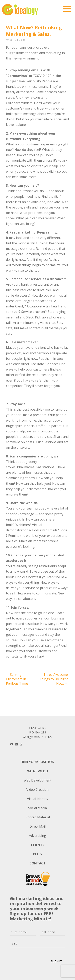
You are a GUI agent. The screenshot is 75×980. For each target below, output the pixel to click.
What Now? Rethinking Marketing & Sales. (34, 31)
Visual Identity (38, 799)
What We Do (38, 771)
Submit (56, 961)
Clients (38, 845)
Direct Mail (37, 826)
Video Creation (37, 790)
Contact (37, 863)
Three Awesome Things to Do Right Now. (53, 679)
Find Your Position (37, 762)
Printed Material (38, 817)
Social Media (37, 808)
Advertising (37, 836)
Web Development (37, 780)
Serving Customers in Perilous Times (17, 679)
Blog (38, 854)
